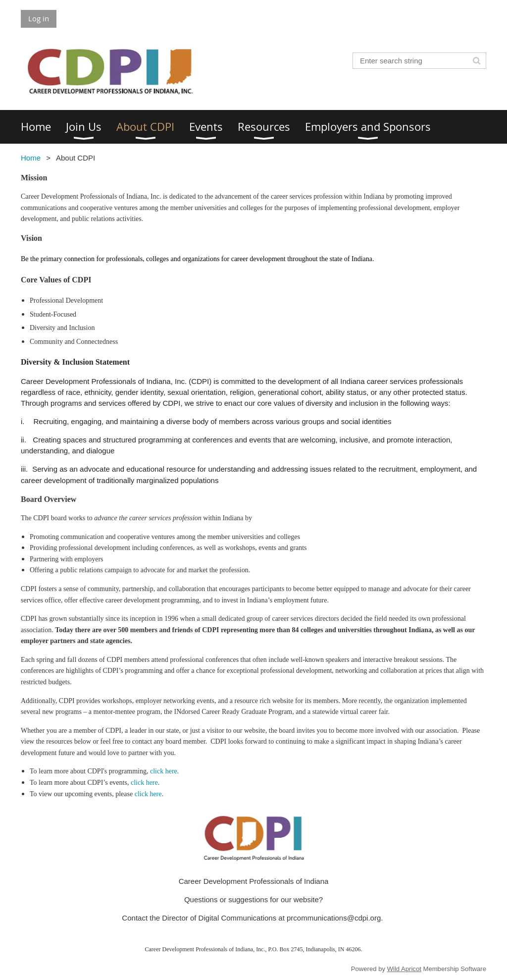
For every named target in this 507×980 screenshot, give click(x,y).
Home (31, 158)
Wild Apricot (404, 969)
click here (164, 771)
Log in (39, 18)
